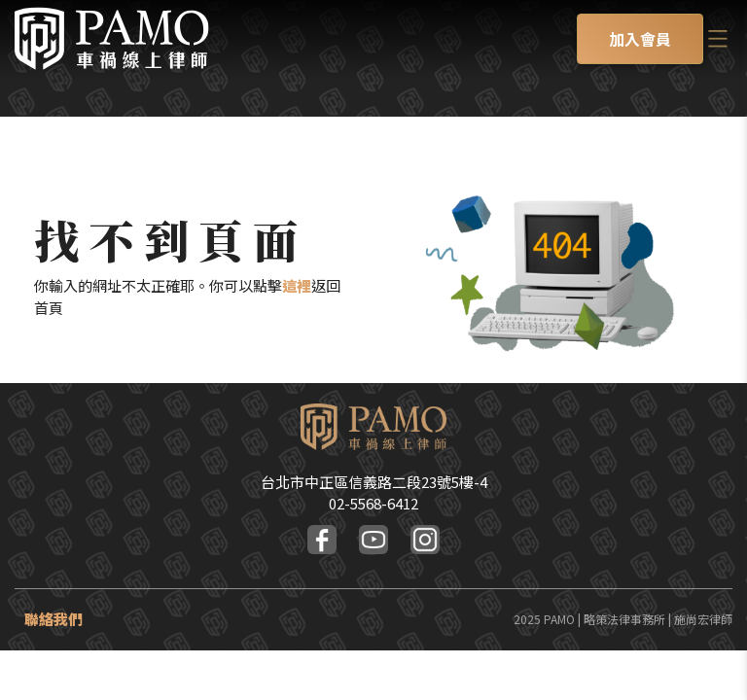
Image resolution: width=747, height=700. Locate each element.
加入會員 (640, 39)
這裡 (297, 285)
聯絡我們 (53, 619)
